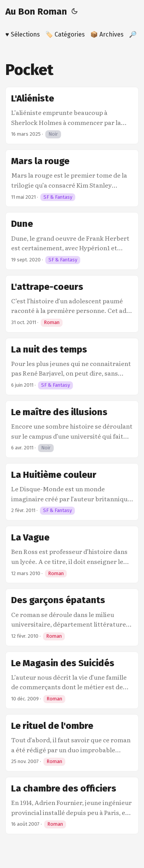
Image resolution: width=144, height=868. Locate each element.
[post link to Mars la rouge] (72, 178)
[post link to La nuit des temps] (72, 367)
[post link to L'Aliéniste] (72, 116)
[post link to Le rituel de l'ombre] (72, 743)
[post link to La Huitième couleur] (72, 492)
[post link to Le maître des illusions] (72, 429)
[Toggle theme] (74, 12)
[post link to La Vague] (72, 555)
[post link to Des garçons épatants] (72, 617)
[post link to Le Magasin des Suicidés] (72, 680)
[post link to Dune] (72, 241)
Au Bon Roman (36, 12)
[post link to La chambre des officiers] (72, 806)
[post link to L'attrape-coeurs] (72, 304)
